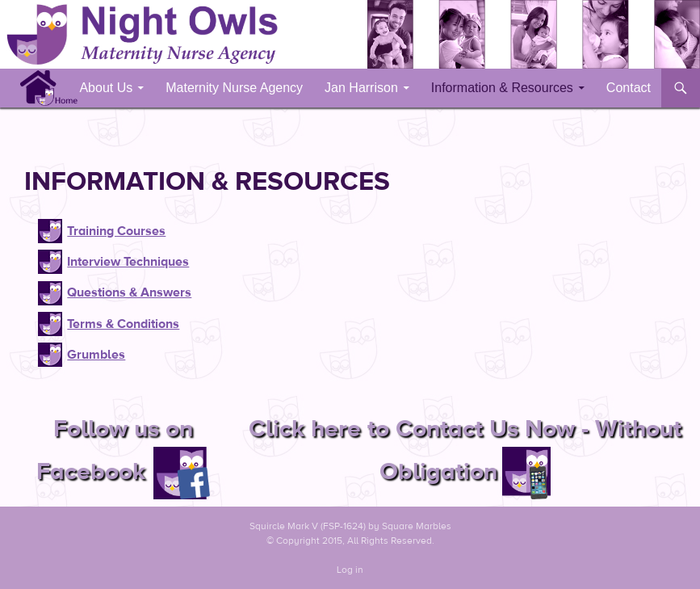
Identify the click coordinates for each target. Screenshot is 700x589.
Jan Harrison (361, 88)
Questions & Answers (129, 292)
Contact (629, 88)
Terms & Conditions (123, 324)
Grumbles (96, 355)
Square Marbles (417, 526)
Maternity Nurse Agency (234, 88)
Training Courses (116, 231)
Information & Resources (502, 88)
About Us (106, 88)
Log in (350, 570)
